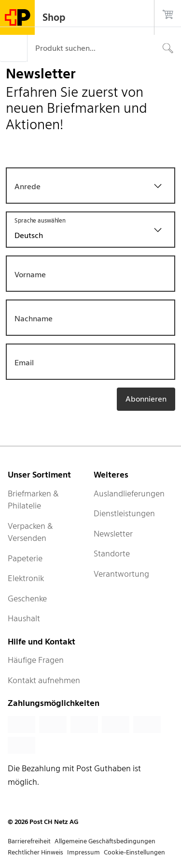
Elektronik (26, 578)
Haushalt (24, 618)
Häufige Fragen (36, 660)
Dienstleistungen (124, 513)
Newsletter (113, 534)
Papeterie (25, 558)
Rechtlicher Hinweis (35, 852)
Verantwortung (121, 574)
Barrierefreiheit (29, 841)
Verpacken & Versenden (30, 532)
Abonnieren (146, 399)
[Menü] (14, 48)
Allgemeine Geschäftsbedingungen (105, 841)
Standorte (112, 554)
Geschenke (27, 599)
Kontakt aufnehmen (44, 680)
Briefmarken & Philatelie (33, 500)
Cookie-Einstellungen (134, 852)
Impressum (84, 852)
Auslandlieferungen (129, 494)
